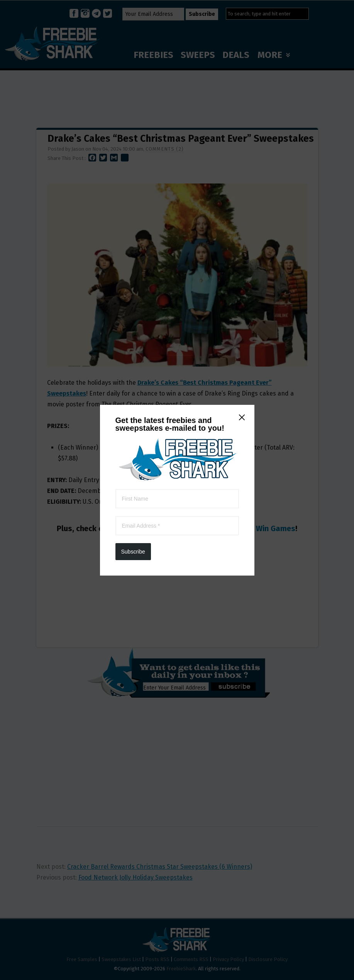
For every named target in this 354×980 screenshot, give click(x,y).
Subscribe (133, 200)
